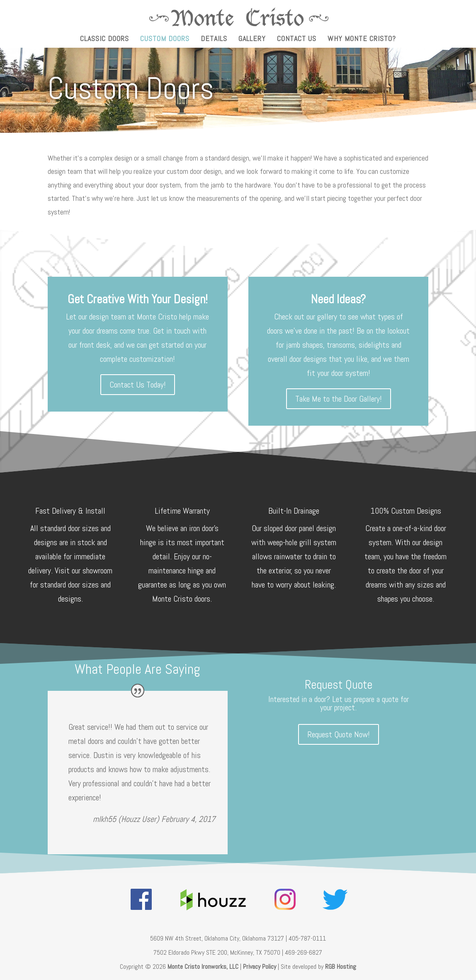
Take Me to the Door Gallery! (339, 399)
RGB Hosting (341, 967)
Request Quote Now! (339, 734)
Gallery (252, 39)
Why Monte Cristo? (362, 39)
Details (214, 39)
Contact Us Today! (138, 385)
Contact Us (297, 39)
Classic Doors (104, 39)
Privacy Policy (260, 967)
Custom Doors (165, 39)
